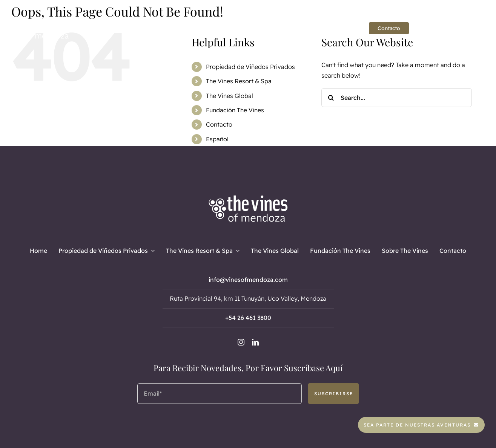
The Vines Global (230, 96)
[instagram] (460, 29)
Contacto (219, 124)
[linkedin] (473, 29)
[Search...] (396, 98)
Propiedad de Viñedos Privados (250, 67)
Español (217, 139)
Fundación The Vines (235, 110)
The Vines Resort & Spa (239, 81)
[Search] (331, 98)
